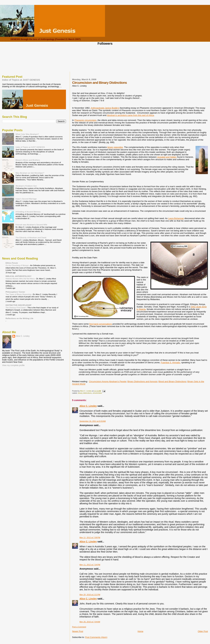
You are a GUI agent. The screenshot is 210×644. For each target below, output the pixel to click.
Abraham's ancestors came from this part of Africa (130, 115)
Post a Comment (79, 627)
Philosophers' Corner (15, 292)
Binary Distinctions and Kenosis (142, 381)
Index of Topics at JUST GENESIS (21, 80)
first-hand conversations (101, 324)
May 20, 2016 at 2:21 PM (90, 595)
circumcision (97, 393)
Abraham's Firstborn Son (26, 186)
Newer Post (78, 631)
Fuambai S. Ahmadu (170, 362)
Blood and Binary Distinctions (172, 381)
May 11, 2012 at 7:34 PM (90, 565)
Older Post (203, 631)
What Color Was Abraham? (27, 134)
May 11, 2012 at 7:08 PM (90, 537)
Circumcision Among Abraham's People (108, 381)
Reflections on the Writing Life (19, 318)
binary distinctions (85, 393)
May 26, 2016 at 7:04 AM (90, 622)
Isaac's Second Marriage (26, 199)
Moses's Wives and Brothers (28, 160)
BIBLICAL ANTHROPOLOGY (19, 276)
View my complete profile (13, 365)
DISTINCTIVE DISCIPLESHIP (19, 305)
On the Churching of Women (17, 265)
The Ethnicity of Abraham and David (31, 237)
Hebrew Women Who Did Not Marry (20, 279)
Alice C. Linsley (88, 406)
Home (141, 631)
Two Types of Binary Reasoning (19, 294)
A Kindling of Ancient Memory (28, 212)
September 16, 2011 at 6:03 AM (93, 421)
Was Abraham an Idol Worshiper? (30, 173)
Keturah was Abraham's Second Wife (31, 225)
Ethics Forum (12, 263)
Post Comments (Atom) (96, 637)
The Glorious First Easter (16, 308)
